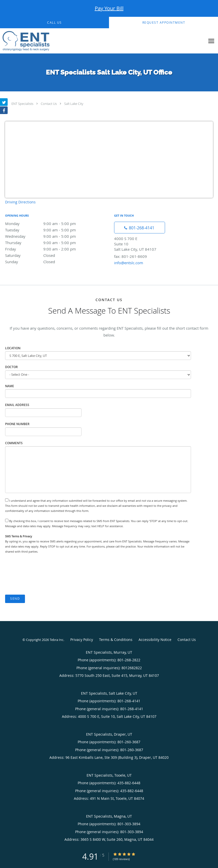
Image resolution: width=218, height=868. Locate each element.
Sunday (50, 262)
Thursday (50, 243)
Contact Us (49, 104)
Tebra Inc (57, 640)
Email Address (17, 405)
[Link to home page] (25, 41)
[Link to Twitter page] (4, 102)
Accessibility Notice (155, 640)
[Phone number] (140, 228)
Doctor (11, 367)
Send (15, 599)
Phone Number (17, 424)
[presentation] (44, 575)
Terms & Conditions (116, 640)
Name (10, 386)
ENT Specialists (22, 104)
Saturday (50, 255)
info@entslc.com (129, 263)
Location (13, 348)
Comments (14, 443)
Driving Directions (20, 202)
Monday (50, 223)
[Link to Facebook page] (4, 110)
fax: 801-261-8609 (131, 256)
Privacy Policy (82, 640)
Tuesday (50, 230)
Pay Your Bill (109, 8)
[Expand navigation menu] (211, 41)
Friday (50, 249)
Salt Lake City (74, 104)
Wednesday (50, 236)
